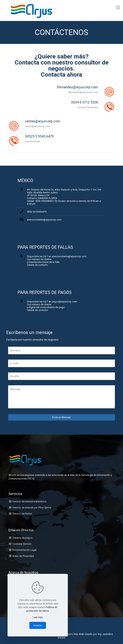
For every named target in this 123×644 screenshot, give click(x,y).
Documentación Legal (24, 550)
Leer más (38, 617)
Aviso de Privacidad (23, 556)
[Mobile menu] (118, 8)
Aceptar (38, 625)
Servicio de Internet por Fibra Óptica (32, 508)
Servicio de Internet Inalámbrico (29, 501)
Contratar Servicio (22, 544)
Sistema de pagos (22, 538)
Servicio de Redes (22, 514)
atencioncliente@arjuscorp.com (44, 220)
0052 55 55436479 (37, 212)
